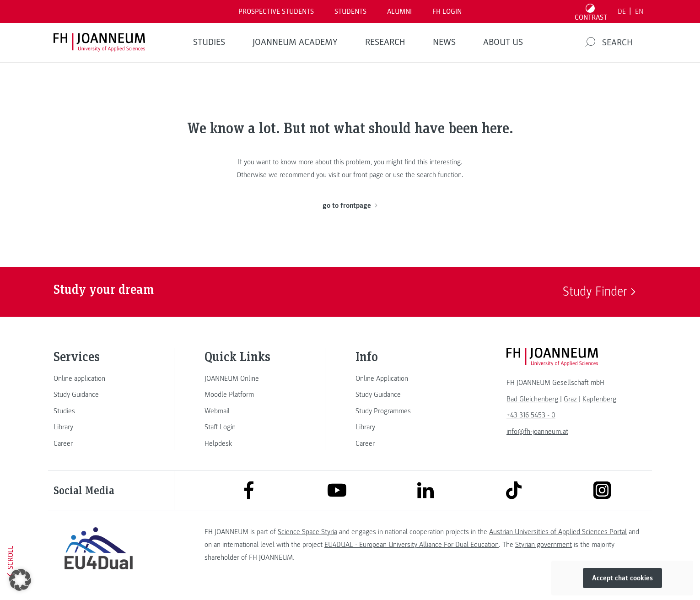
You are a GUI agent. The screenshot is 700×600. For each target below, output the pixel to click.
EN (639, 11)
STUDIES (209, 42)
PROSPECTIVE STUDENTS (276, 11)
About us (503, 42)
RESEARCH (385, 42)
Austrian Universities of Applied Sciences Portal (558, 532)
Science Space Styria (307, 532)
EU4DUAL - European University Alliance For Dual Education (412, 545)
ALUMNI (399, 11)
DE (622, 11)
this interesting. (440, 162)
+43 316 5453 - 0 (531, 415)
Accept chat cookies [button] (622, 578)
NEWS (444, 42)
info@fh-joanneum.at (537, 432)
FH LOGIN (447, 11)
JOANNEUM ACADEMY (295, 42)
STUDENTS (350, 11)
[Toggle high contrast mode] (591, 11)
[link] (98, 378)
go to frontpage (350, 205)
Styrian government (544, 545)
